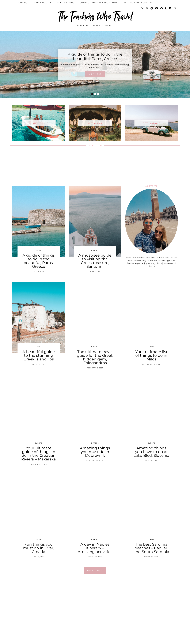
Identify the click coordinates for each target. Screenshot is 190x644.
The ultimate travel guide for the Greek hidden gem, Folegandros (95, 357)
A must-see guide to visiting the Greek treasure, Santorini (95, 261)
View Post (95, 74)
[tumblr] (166, 8)
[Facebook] (162, 8)
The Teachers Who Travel (95, 17)
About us (21, 3)
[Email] (170, 8)
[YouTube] (157, 8)
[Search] (175, 8)
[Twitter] (143, 8)
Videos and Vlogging (138, 3)
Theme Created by (164, 641)
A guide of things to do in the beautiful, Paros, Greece (95, 56)
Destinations (66, 3)
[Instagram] (147, 8)
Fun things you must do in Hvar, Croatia (39, 548)
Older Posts (95, 571)
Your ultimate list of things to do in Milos (151, 355)
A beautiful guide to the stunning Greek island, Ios (39, 355)
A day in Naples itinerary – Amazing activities (95, 548)
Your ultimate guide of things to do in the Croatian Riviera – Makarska (39, 454)
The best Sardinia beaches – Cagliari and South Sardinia (151, 548)
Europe (39, 250)
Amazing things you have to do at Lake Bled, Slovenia (151, 452)
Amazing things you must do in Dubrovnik (95, 452)
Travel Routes (42, 3)
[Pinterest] (152, 8)
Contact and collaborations (99, 3)
